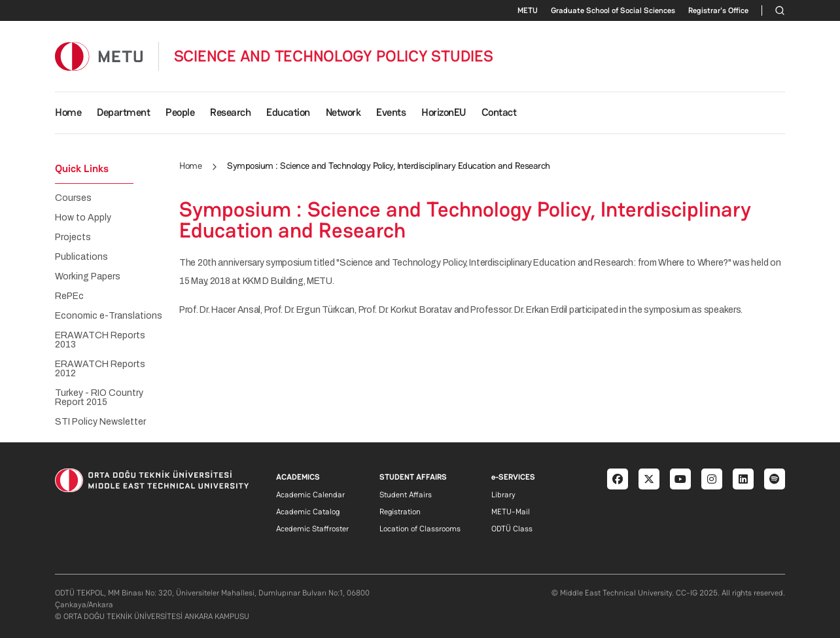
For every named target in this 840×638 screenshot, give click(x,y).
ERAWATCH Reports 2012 (100, 369)
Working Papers (88, 277)
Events (391, 112)
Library (503, 495)
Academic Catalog (308, 512)
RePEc (69, 296)
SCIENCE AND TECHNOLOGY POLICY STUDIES (334, 56)
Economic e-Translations (109, 316)
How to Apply (83, 218)
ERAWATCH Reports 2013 (100, 340)
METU (528, 10)
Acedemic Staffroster (312, 529)
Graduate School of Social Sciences (613, 10)
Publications (81, 257)
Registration (400, 512)
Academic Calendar (310, 495)
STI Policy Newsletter (100, 422)
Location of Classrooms (420, 529)
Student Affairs (406, 495)
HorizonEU (444, 112)
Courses (73, 198)
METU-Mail (511, 512)
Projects (73, 238)
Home (68, 112)
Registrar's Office (718, 10)
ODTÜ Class (512, 529)
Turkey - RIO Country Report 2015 (99, 398)
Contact (499, 112)
